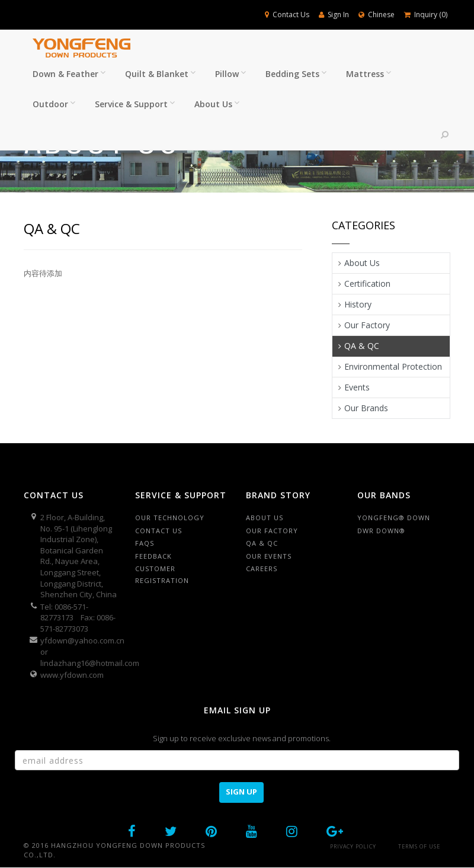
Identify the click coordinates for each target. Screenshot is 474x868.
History (358, 304)
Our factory (272, 531)
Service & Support (135, 104)
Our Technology (170, 518)
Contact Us (287, 15)
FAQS (145, 543)
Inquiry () (426, 15)
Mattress (369, 74)
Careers (262, 568)
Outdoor (54, 104)
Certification (367, 284)
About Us (217, 104)
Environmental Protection (393, 366)
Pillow (230, 74)
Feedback (153, 556)
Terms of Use (419, 846)
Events (357, 387)
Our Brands (366, 408)
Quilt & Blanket (160, 74)
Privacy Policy (353, 846)
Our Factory (367, 325)
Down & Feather (69, 74)
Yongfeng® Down (394, 518)
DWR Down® (381, 531)
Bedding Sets (296, 74)
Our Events (269, 556)
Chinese (377, 15)
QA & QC (362, 346)
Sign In (334, 15)
